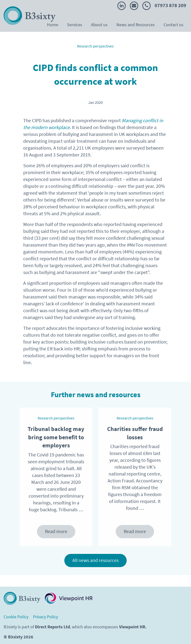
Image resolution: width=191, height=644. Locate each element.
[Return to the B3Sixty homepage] (30, 16)
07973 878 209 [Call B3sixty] (164, 5)
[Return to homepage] (22, 598)
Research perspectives (95, 46)
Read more (56, 531)
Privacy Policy (45, 617)
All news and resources (95, 560)
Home (53, 25)
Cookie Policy (16, 617)
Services (75, 25)
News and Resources (136, 25)
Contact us (174, 25)
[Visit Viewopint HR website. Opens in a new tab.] (69, 598)
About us (99, 25)
